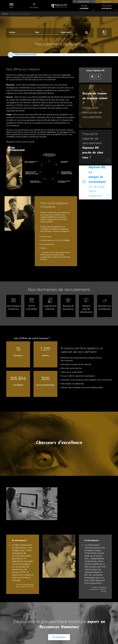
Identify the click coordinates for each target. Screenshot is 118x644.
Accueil (5, 14)
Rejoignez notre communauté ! (21, 142)
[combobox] (47, 33)
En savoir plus (59, 637)
